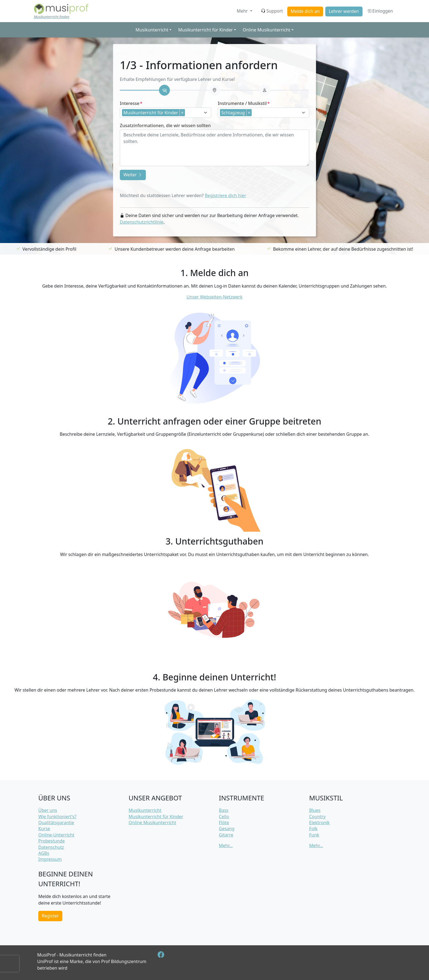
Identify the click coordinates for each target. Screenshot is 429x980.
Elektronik (319, 823)
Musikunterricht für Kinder (156, 817)
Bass (224, 810)
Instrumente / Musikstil (242, 103)
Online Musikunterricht (152, 823)
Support (272, 11)
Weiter (133, 175)
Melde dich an (305, 11)
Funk (314, 835)
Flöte (224, 823)
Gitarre (226, 835)
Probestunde (52, 841)
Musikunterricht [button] (152, 30)
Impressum (50, 859)
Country (317, 817)
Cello (224, 817)
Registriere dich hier (225, 195)
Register (50, 916)
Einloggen (380, 11)
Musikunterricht (145, 810)
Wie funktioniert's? (57, 817)
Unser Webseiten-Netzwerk (215, 297)
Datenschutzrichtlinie (142, 222)
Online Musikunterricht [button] (266, 30)
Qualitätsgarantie (56, 823)
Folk (313, 829)
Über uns (48, 810)
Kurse (44, 829)
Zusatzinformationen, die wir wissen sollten (165, 125)
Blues (315, 810)
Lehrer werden (344, 11)
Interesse (130, 103)
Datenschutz (51, 847)
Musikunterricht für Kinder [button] (205, 30)
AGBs (44, 853)
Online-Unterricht (56, 835)
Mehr (243, 11)
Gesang (227, 829)
